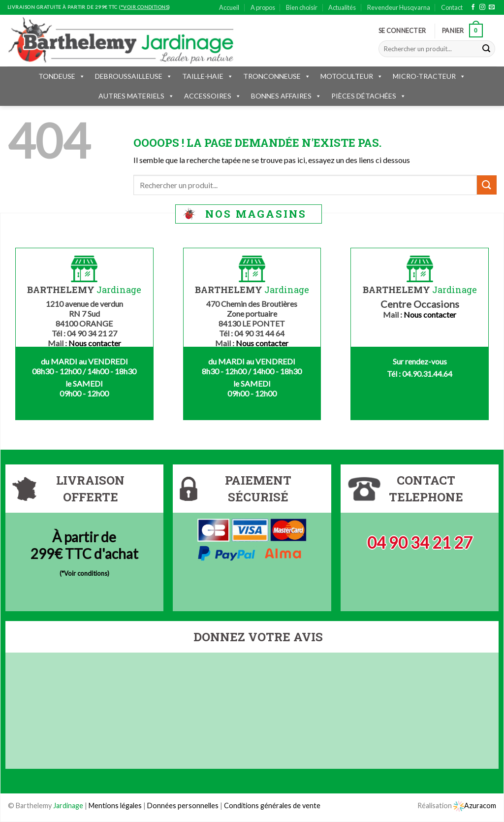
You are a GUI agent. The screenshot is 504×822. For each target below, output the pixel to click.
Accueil (229, 7)
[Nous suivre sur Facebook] (473, 7)
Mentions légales (115, 806)
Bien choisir (302, 7)
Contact (452, 7)
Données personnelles (184, 806)
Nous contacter (95, 343)
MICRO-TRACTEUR (429, 76)
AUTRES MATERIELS (136, 96)
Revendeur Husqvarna (399, 7)
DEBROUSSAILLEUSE (134, 76)
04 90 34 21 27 (420, 543)
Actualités (342, 7)
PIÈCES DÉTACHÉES (369, 96)
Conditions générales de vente (272, 806)
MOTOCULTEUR (352, 76)
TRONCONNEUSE (277, 76)
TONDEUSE (62, 76)
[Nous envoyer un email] (492, 7)
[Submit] (486, 49)
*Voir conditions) (85, 573)
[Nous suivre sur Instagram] (482, 7)
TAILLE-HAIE (208, 76)
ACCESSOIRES (213, 96)
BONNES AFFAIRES (286, 96)
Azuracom (475, 806)
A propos (263, 7)
